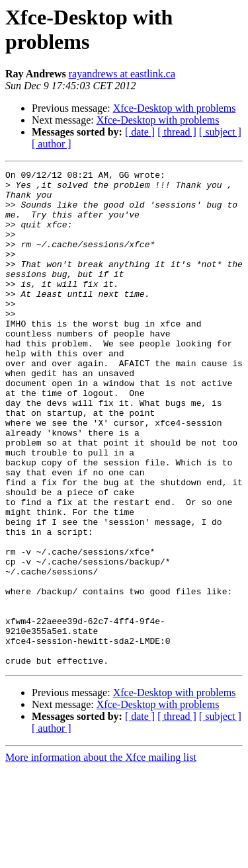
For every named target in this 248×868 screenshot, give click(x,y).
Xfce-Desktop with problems (175, 108)
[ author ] (52, 144)
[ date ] (140, 132)
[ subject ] (220, 132)
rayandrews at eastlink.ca (122, 74)
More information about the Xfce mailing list (101, 856)
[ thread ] (177, 132)
